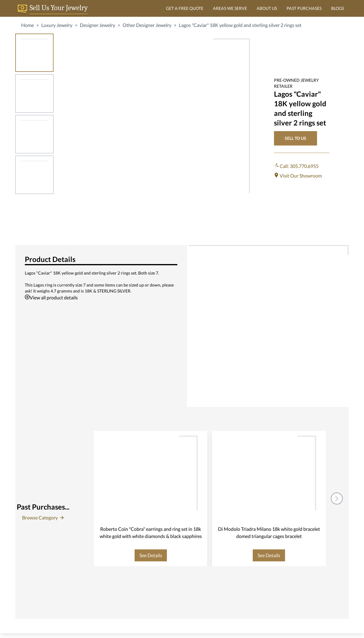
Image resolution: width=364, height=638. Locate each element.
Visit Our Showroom (298, 176)
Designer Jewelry (98, 25)
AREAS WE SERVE (230, 8)
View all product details (51, 297)
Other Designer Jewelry (147, 25)
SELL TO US (296, 138)
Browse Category (43, 517)
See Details (151, 555)
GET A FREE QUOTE (185, 8)
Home (28, 25)
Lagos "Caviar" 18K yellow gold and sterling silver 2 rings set (240, 25)
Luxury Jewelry (57, 25)
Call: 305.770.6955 (296, 166)
